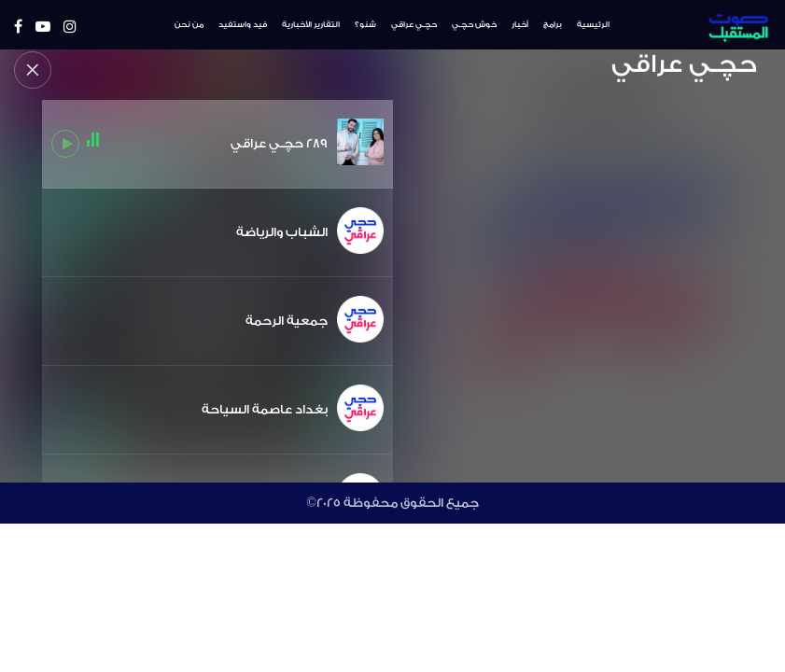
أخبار (520, 25)
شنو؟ (365, 25)
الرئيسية (593, 25)
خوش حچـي (474, 25)
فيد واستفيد (243, 25)
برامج (553, 25)
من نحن (189, 25)
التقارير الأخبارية (311, 25)
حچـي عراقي (414, 25)
